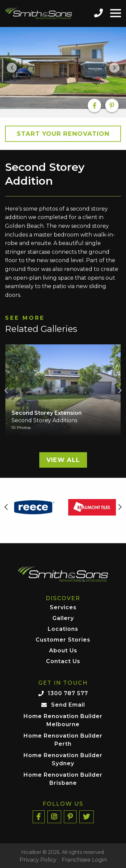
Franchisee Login (84, 860)
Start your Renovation (63, 134)
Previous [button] (6, 391)
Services (63, 608)
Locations (63, 629)
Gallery (63, 618)
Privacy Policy (38, 860)
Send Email (68, 705)
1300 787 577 (68, 693)
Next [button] (120, 391)
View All (63, 460)
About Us (63, 651)
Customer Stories (63, 640)
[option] (63, 68)
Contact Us (63, 662)
